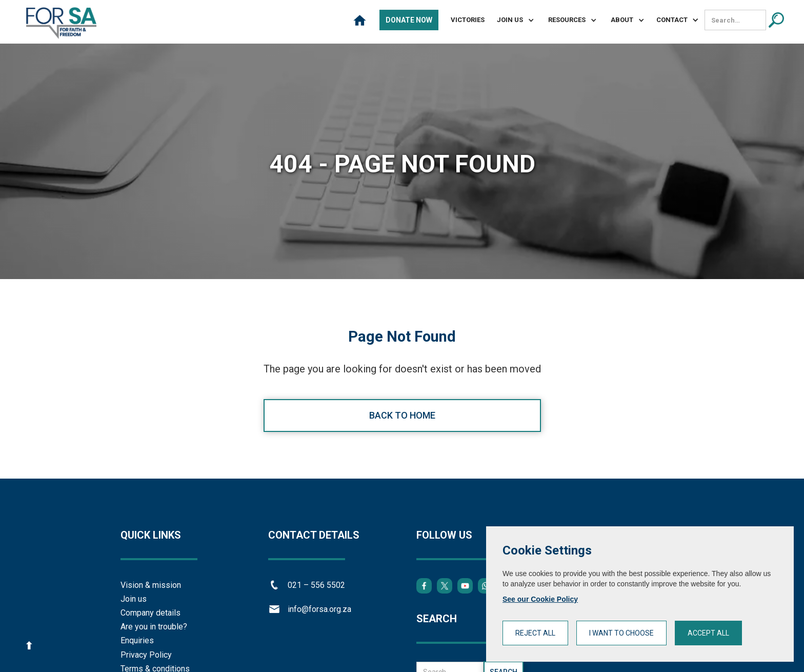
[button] (511, 20)
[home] (61, 23)
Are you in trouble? (154, 627)
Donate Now (409, 20)
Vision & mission (151, 585)
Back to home (402, 415)
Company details (150, 613)
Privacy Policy (146, 655)
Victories (468, 20)
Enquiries (137, 640)
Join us (134, 599)
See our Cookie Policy (540, 599)
